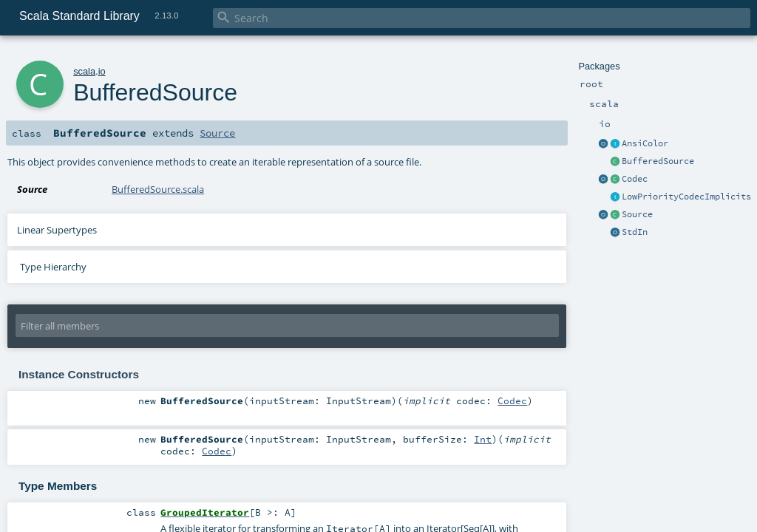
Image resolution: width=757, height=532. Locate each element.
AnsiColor (645, 143)
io (102, 71)
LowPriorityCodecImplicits (686, 197)
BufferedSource (658, 161)
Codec (635, 179)
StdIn (635, 232)
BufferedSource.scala (158, 189)
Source (637, 214)
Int (483, 439)
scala (84, 71)
